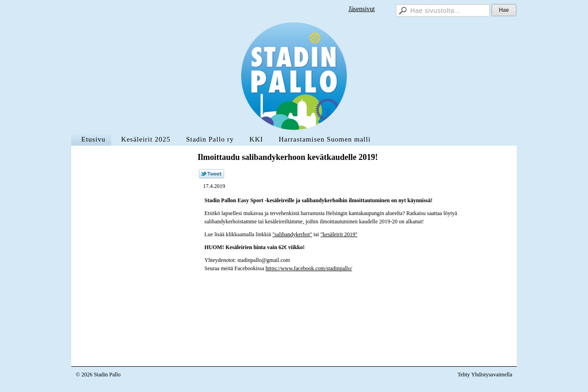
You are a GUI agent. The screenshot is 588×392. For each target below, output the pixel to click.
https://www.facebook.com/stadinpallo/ (309, 268)
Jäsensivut (362, 9)
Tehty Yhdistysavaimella (485, 375)
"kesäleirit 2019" (339, 234)
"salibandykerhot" (292, 234)
